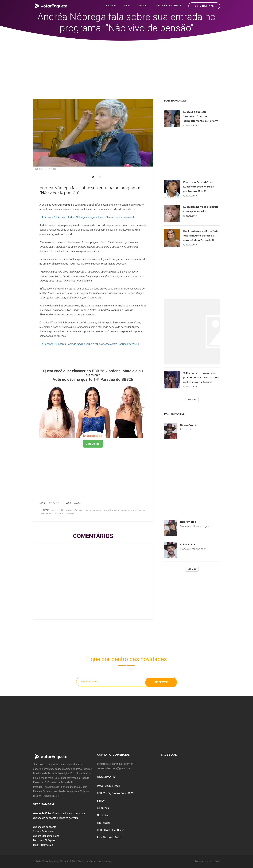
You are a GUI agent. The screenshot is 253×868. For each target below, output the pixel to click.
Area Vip (78, 503)
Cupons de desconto (45, 827)
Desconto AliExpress (45, 840)
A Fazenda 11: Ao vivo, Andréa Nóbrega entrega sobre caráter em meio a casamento (88, 217)
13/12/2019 (190, 125)
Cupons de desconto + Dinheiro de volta (55, 818)
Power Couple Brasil (108, 786)
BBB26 (101, 801)
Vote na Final (204, 6)
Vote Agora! (93, 444)
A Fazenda (103, 808)
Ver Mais (192, 399)
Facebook (169, 755)
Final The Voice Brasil (109, 837)
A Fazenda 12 (163, 6)
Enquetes (111, 6)
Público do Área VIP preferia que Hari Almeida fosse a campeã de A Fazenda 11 (201, 236)
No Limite (102, 815)
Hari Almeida (188, 522)
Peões (127, 6)
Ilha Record (103, 823)
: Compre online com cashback (59, 813)
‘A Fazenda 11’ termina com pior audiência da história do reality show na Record (201, 377)
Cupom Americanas (44, 831)
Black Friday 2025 (43, 845)
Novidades (143, 6)
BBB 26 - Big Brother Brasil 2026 (115, 793)
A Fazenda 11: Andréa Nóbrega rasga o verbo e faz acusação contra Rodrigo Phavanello (91, 344)
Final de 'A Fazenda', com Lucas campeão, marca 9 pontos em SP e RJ (199, 187)
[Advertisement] (127, 65)
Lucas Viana (187, 544)
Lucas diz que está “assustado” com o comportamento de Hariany (200, 116)
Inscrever (161, 682)
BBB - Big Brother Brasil (110, 830)
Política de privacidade (207, 862)
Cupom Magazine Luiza (46, 836)
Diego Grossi (188, 425)
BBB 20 (177, 6)
